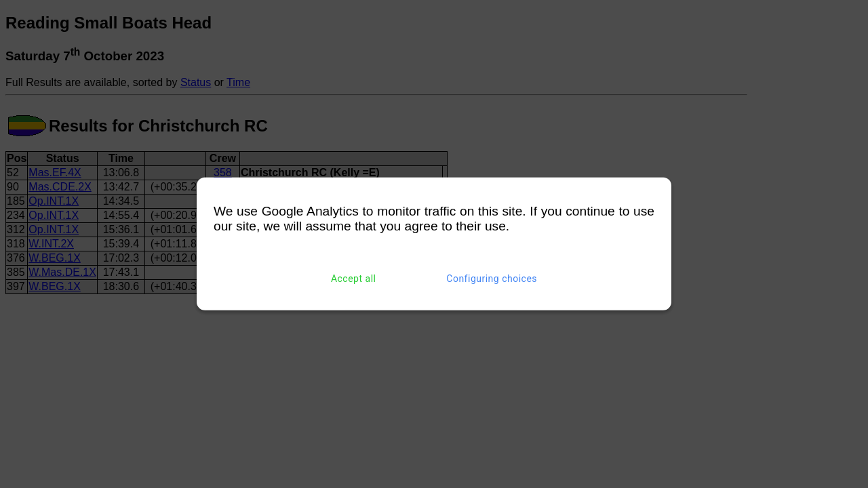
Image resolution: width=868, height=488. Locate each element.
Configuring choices (492, 279)
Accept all (354, 279)
